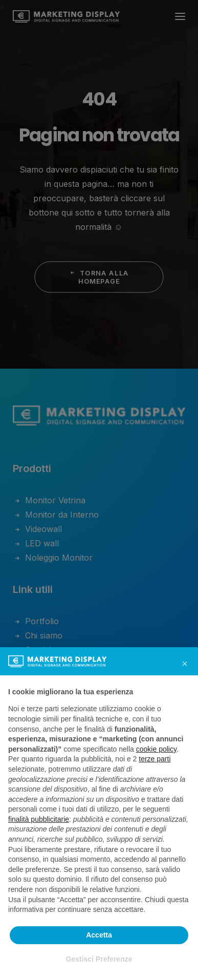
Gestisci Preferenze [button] (99, 959)
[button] (185, 664)
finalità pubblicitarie (39, 819)
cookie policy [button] (156, 749)
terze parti (155, 759)
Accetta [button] (99, 935)
